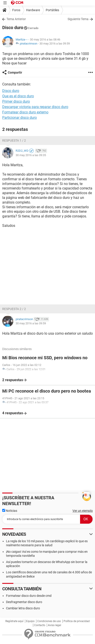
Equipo (30, 621)
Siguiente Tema (78, 19)
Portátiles (52, 10)
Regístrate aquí (14, 621)
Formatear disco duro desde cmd (29, 596)
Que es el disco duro (18, 96)
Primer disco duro (16, 101)
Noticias (10, 511)
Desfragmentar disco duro (24, 602)
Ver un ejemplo (83, 511)
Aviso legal (55, 625)
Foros (16, 10)
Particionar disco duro (20, 118)
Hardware (33, 10)
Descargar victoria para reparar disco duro (35, 107)
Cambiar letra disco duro (23, 608)
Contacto (40, 625)
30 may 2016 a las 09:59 (55, 44)
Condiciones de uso (49, 621)
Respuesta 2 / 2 (14, 309)
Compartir (15, 72)
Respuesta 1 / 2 (14, 140)
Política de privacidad (77, 621)
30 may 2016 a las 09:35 (31, 155)
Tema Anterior (16, 19)
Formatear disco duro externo (25, 112)
